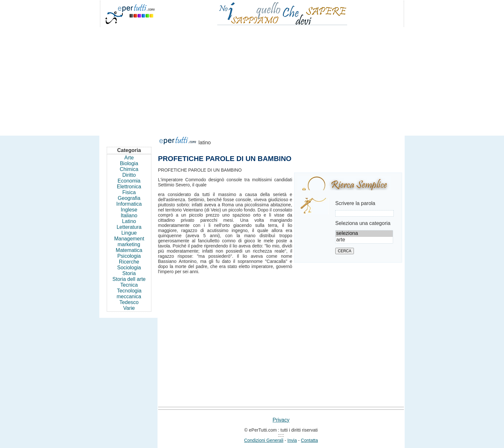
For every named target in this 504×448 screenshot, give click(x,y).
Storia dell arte (129, 279)
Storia (129, 273)
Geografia (129, 198)
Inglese (129, 210)
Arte (129, 158)
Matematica (129, 250)
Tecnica (129, 285)
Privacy (281, 420)
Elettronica (129, 187)
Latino (129, 221)
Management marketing (129, 242)
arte (364, 240)
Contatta (309, 440)
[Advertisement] (252, 78)
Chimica (129, 169)
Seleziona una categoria (363, 223)
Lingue (129, 233)
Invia (292, 440)
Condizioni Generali (264, 440)
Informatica (129, 204)
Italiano (129, 215)
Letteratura (129, 227)
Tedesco (129, 302)
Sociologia (129, 268)
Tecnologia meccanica (129, 294)
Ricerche (129, 262)
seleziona (364, 234)
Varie (129, 308)
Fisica (129, 192)
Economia (129, 181)
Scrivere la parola (355, 203)
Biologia (129, 163)
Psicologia (129, 256)
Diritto (129, 175)
